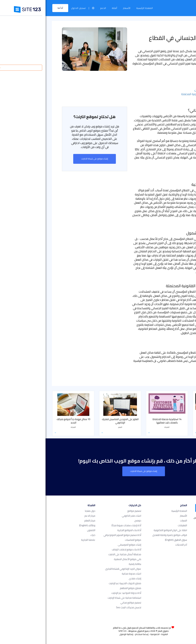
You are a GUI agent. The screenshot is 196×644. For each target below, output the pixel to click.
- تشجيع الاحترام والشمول (164, 90)
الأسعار (81, 8)
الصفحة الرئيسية (99, 8)
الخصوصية (109, 634)
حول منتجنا (44, 511)
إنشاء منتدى (89, 579)
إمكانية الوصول (81, 634)
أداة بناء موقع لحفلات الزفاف (81, 550)
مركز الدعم (44, 516)
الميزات (138, 521)
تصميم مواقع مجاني (85, 603)
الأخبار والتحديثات (171, 377)
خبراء (47, 535)
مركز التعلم (173, 29)
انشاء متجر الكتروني (86, 516)
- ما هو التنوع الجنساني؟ (165, 82)
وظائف (42, 526)
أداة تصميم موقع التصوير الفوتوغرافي (77, 535)
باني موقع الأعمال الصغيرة (82, 559)
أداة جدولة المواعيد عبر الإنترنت (81, 593)
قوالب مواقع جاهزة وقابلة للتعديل (124, 535)
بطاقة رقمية (89, 564)
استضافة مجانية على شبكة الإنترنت (79, 598)
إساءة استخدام (96, 634)
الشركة (158, 29)
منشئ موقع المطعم (85, 588)
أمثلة (69, 8)
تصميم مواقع (89, 511)
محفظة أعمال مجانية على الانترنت (79, 554)
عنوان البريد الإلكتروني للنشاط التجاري (78, 569)
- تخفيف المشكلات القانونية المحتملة (158, 94)
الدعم (58, 8)
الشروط (119, 634)
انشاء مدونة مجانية (86, 574)
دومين (92, 521)
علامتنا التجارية (43, 540)
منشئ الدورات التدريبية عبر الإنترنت (79, 583)
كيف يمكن (174, 381)
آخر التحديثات (136, 545)
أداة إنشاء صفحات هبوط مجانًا (81, 526)
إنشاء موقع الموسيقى (84, 545)
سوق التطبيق (130, 540)
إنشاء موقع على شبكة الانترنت (49, 159)
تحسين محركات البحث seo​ (83, 608)
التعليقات (137, 526)
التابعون (46, 530)
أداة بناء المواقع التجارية (84, 530)
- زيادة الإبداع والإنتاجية (166, 86)
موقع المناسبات (87, 540)
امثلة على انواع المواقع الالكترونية (125, 530)
